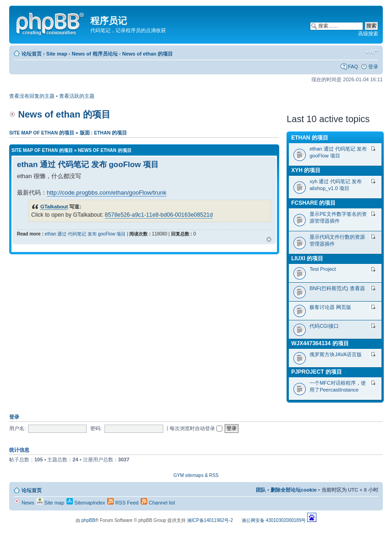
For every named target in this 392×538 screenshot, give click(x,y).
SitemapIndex (86, 503)
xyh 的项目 (306, 170)
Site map (57, 54)
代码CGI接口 (324, 326)
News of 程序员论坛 (94, 54)
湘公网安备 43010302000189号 (274, 520)
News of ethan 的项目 (147, 54)
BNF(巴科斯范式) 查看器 (337, 288)
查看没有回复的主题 (32, 96)
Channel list (158, 503)
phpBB (88, 520)
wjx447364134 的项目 (320, 343)
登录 (373, 67)
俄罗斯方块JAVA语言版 (336, 354)
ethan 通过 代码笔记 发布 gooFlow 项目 (88, 165)
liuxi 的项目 (307, 258)
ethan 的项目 (310, 138)
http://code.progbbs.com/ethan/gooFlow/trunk (107, 193)
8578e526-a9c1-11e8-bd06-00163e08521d (159, 215)
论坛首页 (32, 54)
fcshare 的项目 (313, 203)
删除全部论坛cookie (294, 490)
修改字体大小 (372, 52)
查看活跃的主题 (77, 96)
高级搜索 (368, 34)
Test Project (323, 269)
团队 (261, 490)
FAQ (353, 67)
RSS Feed (123, 503)
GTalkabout (54, 207)
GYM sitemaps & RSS (196, 475)
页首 (269, 240)
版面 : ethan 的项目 (103, 133)
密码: (96, 428)
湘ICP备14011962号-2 (210, 520)
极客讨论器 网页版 (330, 307)
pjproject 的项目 (317, 372)
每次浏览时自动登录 (196, 428)
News (24, 503)
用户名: (17, 428)
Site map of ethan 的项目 (42, 133)
